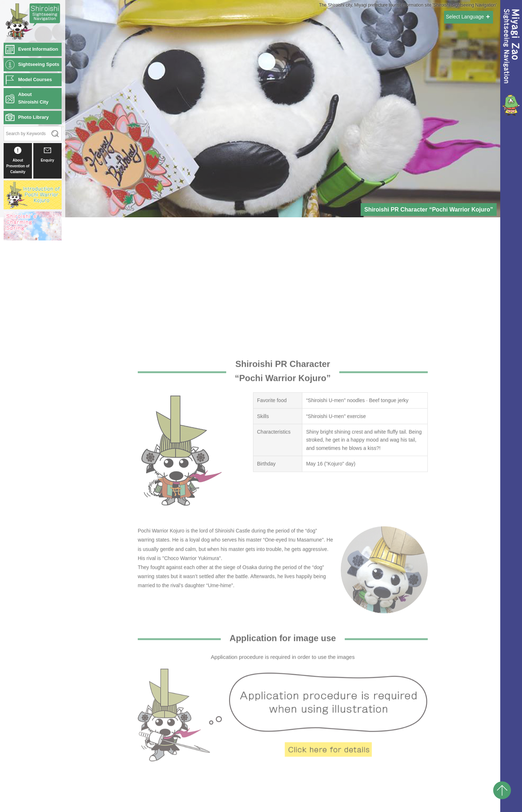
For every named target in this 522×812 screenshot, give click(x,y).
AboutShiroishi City (33, 98)
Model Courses (35, 79)
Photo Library (34, 117)
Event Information (38, 49)
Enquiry (47, 154)
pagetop (502, 790)
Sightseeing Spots (39, 64)
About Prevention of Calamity (18, 160)
